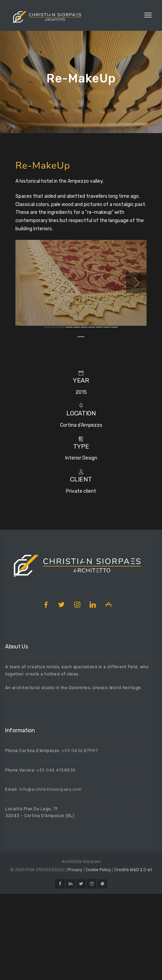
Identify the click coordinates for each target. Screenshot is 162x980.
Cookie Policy (98, 956)
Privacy (75, 956)
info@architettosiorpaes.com (50, 876)
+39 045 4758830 (56, 856)
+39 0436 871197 (80, 837)
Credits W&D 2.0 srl (133, 956)
